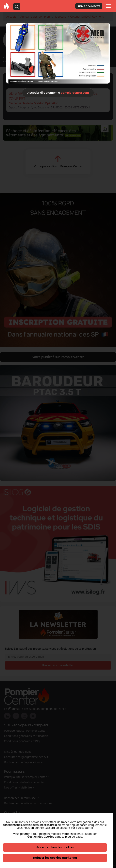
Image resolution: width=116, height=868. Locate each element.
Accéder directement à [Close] (58, 93)
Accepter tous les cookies (55, 847)
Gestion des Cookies (41, 837)
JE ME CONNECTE (89, 6)
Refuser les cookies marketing (55, 858)
